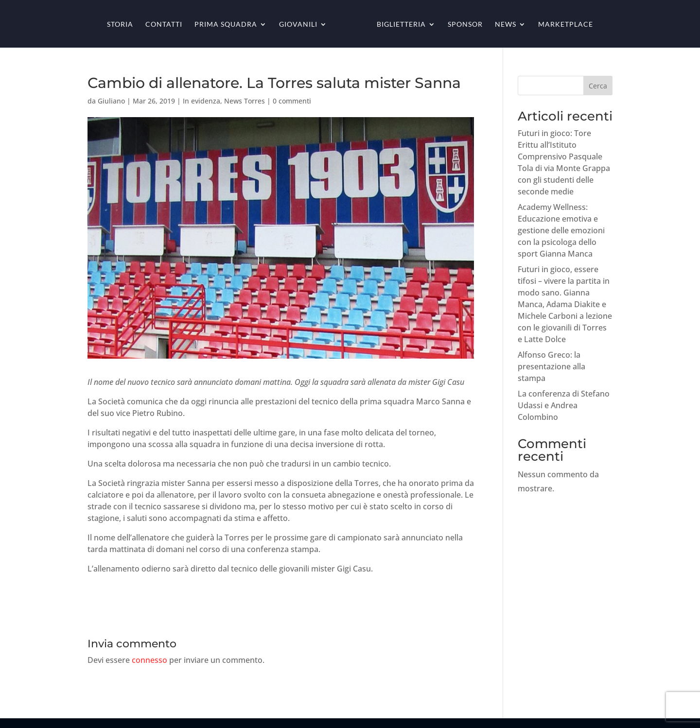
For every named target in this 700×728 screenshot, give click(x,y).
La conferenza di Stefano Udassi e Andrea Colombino (564, 405)
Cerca (598, 86)
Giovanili (298, 25)
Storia (120, 25)
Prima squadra (226, 25)
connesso (149, 660)
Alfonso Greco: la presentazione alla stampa (551, 366)
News (506, 25)
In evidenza (201, 101)
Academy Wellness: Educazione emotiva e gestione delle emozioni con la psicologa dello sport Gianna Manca (561, 230)
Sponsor (465, 25)
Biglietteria (401, 25)
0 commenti (292, 101)
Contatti (164, 25)
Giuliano (111, 101)
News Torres (245, 101)
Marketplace (566, 25)
